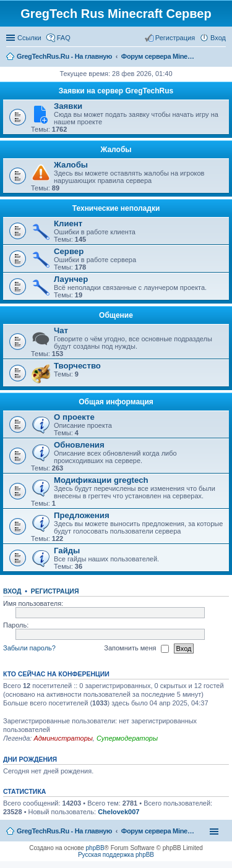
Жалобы (116, 150)
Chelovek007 (118, 812)
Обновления (79, 445)
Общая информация (116, 402)
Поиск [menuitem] (222, 57)
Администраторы (63, 738)
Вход (12, 591)
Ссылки (29, 38)
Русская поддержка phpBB (116, 855)
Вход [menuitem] (218, 38)
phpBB (95, 848)
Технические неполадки (116, 208)
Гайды (67, 551)
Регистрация (55, 591)
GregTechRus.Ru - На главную (64, 831)
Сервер (69, 251)
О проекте (74, 417)
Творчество (77, 366)
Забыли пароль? (29, 648)
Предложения (82, 515)
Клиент (68, 223)
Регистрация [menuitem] (175, 38)
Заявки (68, 106)
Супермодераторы (127, 738)
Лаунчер (71, 279)
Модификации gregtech (101, 480)
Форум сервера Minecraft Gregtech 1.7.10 (158, 831)
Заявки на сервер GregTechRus (116, 91)
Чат (61, 330)
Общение (116, 315)
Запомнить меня (136, 649)
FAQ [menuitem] (64, 38)
